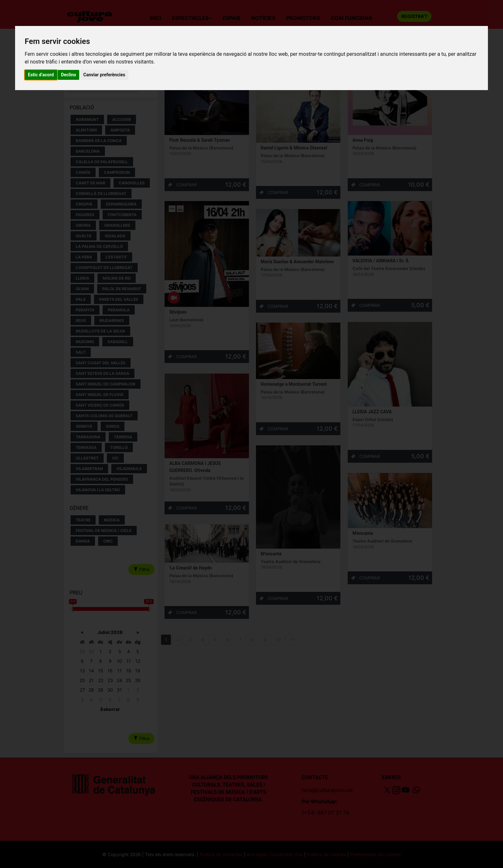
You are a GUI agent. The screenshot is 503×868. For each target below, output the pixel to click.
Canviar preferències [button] (104, 75)
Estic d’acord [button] (41, 75)
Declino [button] (68, 75)
